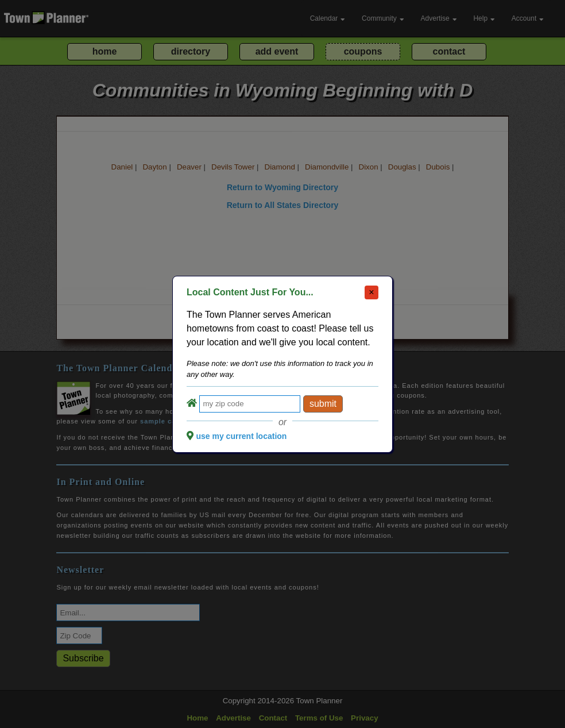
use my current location (241, 436)
